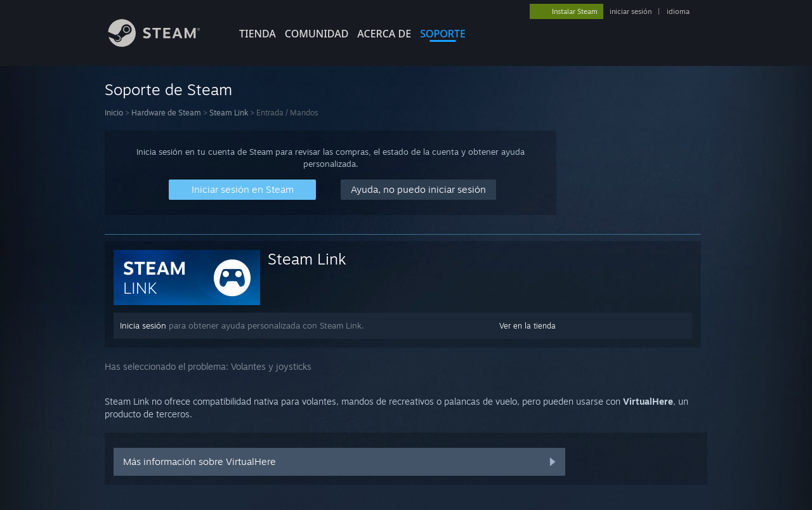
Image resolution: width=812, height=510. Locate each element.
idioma (678, 11)
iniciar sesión (631, 11)
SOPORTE (443, 34)
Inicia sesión (143, 325)
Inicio (114, 113)
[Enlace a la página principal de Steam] (164, 43)
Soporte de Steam (168, 89)
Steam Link (229, 113)
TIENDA (258, 34)
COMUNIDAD (317, 34)
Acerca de (384, 34)
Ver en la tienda (527, 326)
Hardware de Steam (166, 113)
